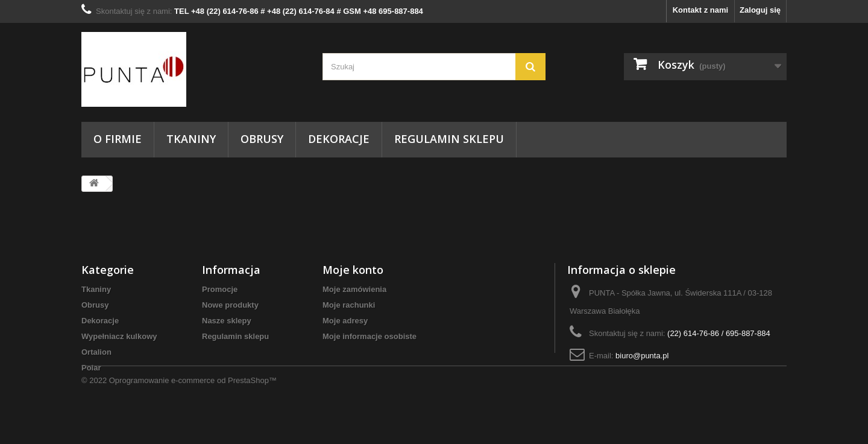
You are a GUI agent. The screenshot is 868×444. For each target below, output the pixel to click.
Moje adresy (345, 321)
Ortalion (96, 352)
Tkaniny (191, 139)
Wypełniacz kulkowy (119, 336)
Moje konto (353, 270)
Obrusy (262, 139)
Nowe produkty (230, 305)
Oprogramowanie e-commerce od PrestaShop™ (193, 411)
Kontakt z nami (700, 10)
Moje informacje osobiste (370, 336)
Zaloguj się (760, 10)
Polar (91, 368)
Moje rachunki (349, 305)
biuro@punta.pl (642, 356)
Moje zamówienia (354, 289)
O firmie (118, 139)
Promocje (220, 289)
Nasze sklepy (227, 321)
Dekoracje (339, 139)
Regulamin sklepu (449, 139)
